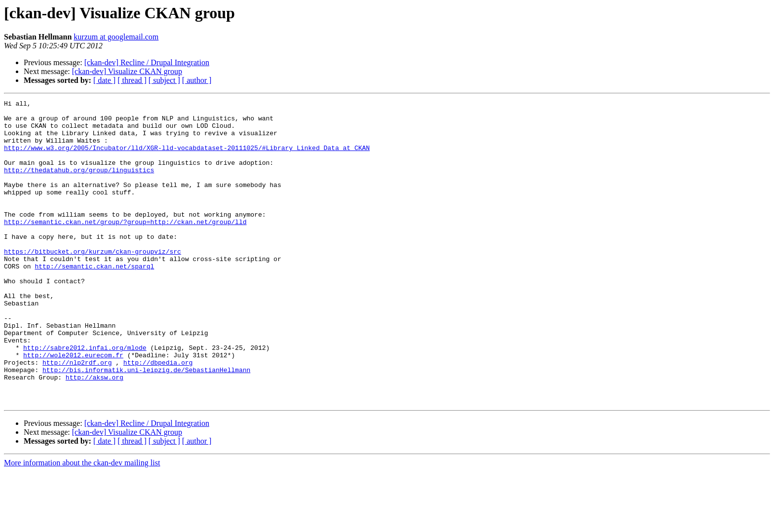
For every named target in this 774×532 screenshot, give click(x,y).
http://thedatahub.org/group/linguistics (79, 185)
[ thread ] (132, 80)
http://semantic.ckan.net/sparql (94, 300)
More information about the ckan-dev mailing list (82, 523)
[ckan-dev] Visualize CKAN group (127, 71)
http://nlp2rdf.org (77, 416)
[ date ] (104, 80)
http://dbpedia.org (158, 416)
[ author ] (197, 80)
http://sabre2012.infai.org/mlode (85, 398)
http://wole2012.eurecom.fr (73, 407)
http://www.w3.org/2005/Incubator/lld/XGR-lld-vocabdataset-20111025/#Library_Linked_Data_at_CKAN (187, 158)
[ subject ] (164, 80)
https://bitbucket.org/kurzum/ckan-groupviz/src (93, 282)
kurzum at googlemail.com (116, 37)
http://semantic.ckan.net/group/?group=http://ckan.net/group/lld (125, 247)
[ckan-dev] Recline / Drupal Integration (147, 62)
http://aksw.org (95, 433)
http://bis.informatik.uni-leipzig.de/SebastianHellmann (146, 424)
